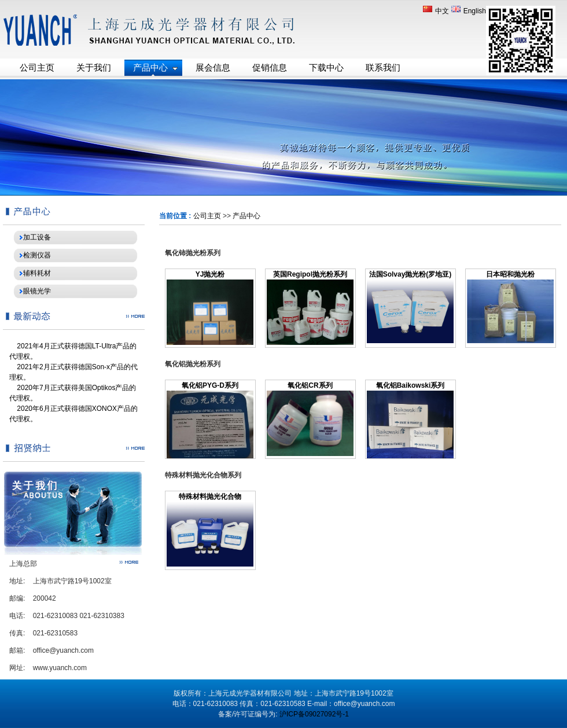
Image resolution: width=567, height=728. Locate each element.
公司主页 (207, 216)
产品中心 (246, 216)
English (469, 11)
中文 (437, 11)
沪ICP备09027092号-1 (314, 714)
